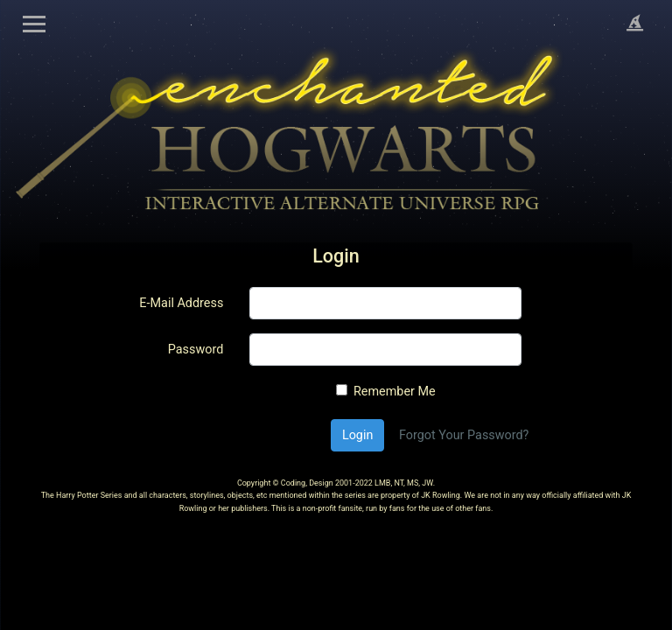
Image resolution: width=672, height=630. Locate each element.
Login (358, 435)
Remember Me (395, 392)
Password (196, 350)
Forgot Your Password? (464, 435)
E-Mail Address (181, 303)
